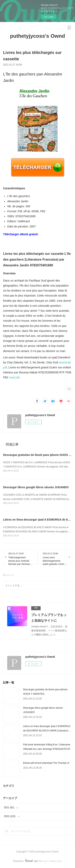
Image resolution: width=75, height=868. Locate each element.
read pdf (14, 377)
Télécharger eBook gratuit (20, 234)
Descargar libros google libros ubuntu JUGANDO (36, 487)
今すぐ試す (49, 17)
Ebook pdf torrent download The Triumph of (46, 763)
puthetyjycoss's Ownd (37, 36)
